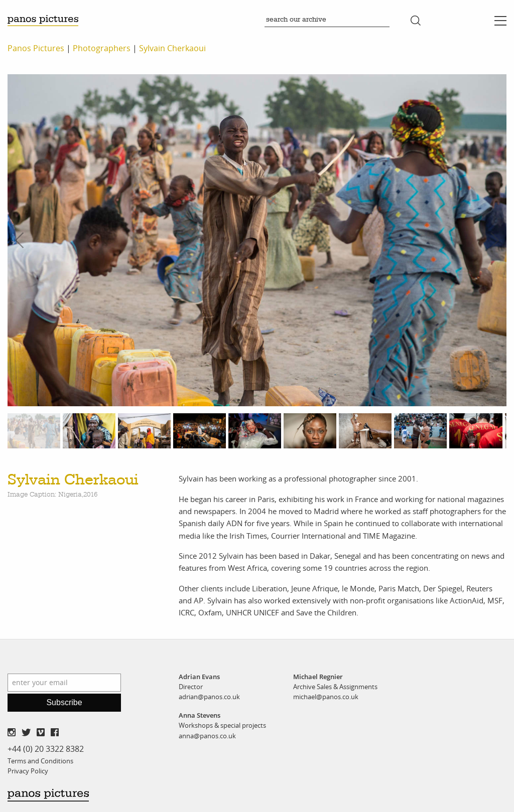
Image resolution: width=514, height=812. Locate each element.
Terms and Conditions (40, 761)
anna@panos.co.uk (207, 736)
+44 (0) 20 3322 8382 (46, 749)
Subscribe (64, 702)
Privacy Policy (28, 771)
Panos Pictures (36, 48)
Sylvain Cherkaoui (172, 48)
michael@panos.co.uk (326, 697)
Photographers (102, 48)
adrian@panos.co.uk (209, 697)
